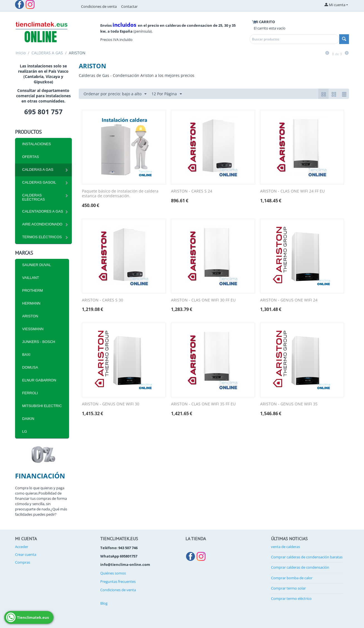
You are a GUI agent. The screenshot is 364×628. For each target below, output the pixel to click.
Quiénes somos (113, 573)
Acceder (22, 547)
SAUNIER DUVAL (37, 265)
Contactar (129, 6)
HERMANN (31, 303)
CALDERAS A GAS (47, 53)
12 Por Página (167, 94)
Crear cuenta (26, 554)
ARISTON (30, 316)
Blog (104, 603)
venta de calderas (285, 547)
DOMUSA (30, 367)
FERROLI (30, 393)
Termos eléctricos (42, 237)
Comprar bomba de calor (292, 578)
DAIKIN (28, 419)
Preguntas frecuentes (118, 581)
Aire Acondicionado (42, 224)
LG (25, 431)
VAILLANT (31, 278)
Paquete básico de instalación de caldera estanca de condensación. (120, 194)
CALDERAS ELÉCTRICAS (34, 197)
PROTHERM (33, 290)
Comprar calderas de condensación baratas (307, 557)
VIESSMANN (33, 329)
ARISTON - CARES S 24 (192, 191)
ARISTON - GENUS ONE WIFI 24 (289, 300)
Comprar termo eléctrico (291, 598)
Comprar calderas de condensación (300, 567)
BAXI (26, 355)
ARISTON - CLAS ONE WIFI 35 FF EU (203, 404)
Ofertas (31, 157)
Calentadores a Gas (43, 211)
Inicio (21, 53)
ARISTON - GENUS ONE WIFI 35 (289, 404)
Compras (23, 562)
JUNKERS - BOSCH (39, 342)
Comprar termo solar (288, 588)
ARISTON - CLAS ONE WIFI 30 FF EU (203, 300)
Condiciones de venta (99, 6)
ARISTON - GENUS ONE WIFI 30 (111, 404)
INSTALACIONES (37, 144)
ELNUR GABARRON (39, 380)
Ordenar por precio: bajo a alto (115, 94)
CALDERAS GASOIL (39, 182)
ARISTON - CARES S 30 (102, 300)
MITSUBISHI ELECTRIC (42, 406)
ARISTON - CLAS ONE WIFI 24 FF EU (292, 191)
